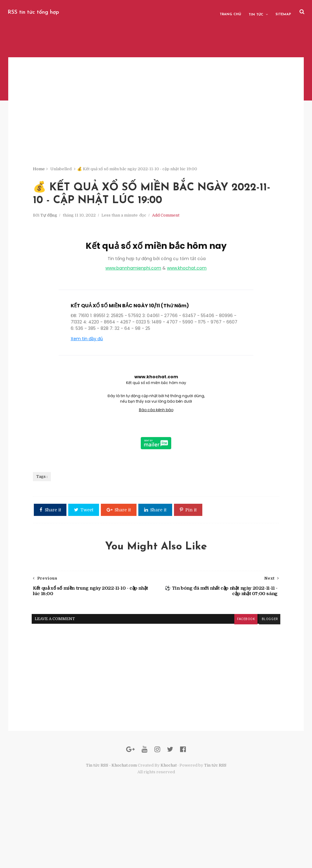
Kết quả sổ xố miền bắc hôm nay (156, 279)
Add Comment (185, 247)
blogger (248, 673)
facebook (224, 673)
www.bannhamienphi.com (133, 301)
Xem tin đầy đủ (87, 372)
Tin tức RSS (215, 831)
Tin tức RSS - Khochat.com (111, 831)
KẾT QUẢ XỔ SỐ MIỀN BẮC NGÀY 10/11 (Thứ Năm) (130, 339)
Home (58, 173)
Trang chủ (232, 12)
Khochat (169, 831)
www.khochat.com (187, 301)
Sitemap (285, 12)
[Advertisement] (156, 128)
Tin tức (257, 12)
